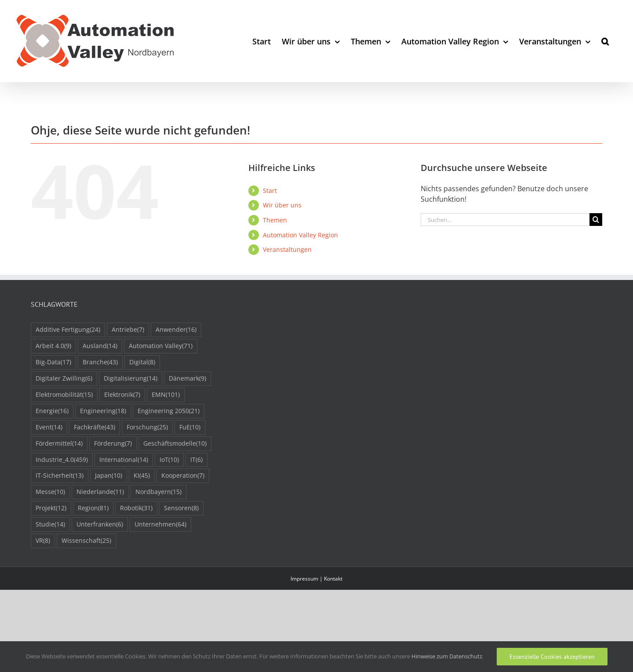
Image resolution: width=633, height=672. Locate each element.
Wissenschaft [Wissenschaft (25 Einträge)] (86, 541)
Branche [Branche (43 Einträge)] (100, 362)
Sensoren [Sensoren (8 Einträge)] (181, 508)
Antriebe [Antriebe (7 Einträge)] (128, 330)
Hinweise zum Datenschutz (447, 656)
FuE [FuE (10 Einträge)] (190, 427)
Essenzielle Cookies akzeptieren (552, 657)
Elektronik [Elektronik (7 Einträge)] (122, 395)
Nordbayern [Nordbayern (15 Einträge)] (158, 492)
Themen (275, 220)
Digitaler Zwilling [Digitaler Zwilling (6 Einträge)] (64, 379)
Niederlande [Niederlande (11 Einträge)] (100, 492)
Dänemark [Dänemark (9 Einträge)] (187, 379)
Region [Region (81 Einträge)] (93, 508)
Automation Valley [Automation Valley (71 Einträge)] (161, 346)
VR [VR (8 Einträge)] (43, 541)
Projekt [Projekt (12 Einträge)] (51, 508)
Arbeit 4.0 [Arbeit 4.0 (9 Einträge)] (53, 346)
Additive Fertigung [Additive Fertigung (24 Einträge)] (68, 330)
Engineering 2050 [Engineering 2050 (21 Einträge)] (169, 411)
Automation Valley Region (300, 235)
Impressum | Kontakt (316, 579)
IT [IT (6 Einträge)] (196, 460)
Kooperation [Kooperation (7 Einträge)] (183, 476)
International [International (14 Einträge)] (124, 460)
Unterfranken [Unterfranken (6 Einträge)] (100, 525)
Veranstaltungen (287, 249)
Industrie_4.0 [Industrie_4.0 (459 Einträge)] (62, 460)
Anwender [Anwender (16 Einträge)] (176, 330)
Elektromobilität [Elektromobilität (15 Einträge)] (64, 395)
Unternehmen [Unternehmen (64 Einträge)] (160, 525)
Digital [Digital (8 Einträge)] (142, 362)
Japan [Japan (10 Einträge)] (109, 476)
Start (270, 191)
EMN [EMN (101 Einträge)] (166, 395)
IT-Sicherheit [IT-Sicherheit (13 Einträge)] (60, 476)
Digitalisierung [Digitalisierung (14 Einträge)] (131, 379)
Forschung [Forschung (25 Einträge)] (147, 427)
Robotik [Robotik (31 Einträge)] (136, 508)
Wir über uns (282, 205)
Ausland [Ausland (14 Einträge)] (100, 346)
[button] (605, 41)
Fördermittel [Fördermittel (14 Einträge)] (59, 444)
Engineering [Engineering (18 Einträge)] (103, 411)
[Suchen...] (505, 220)
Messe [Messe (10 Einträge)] (50, 492)
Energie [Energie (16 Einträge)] (52, 411)
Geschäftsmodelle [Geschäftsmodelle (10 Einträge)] (175, 444)
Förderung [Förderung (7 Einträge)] (113, 444)
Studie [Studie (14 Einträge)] (50, 525)
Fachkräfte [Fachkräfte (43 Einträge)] (95, 427)
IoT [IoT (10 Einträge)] (169, 460)
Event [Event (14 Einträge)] (49, 427)
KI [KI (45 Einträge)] (142, 476)
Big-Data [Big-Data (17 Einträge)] (53, 362)
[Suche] (596, 220)
